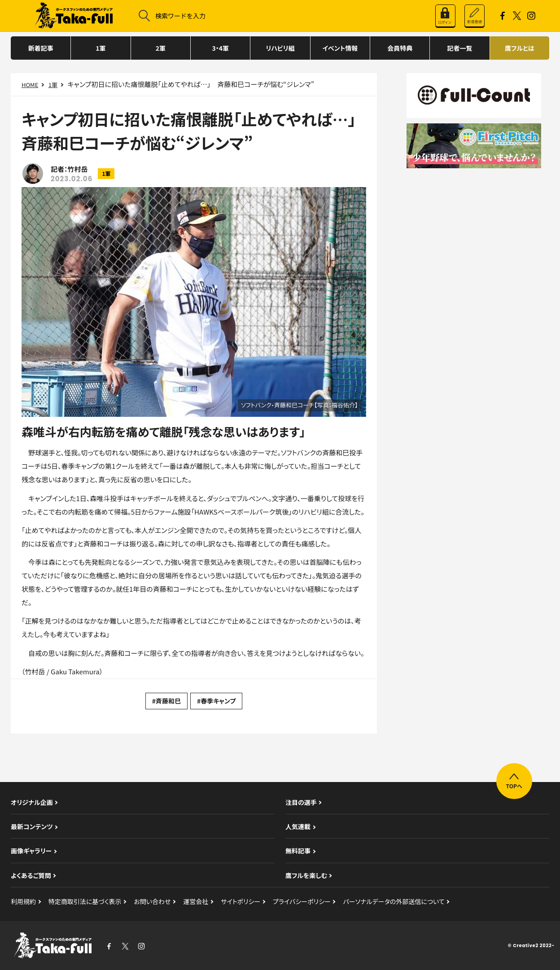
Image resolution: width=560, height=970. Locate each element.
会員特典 (400, 48)
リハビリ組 (280, 48)
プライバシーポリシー (302, 901)
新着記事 (41, 48)
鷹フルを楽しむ (306, 875)
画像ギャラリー (31, 851)
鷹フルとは (519, 48)
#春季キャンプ (216, 701)
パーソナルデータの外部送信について (394, 901)
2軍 (161, 48)
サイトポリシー (241, 901)
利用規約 (23, 901)
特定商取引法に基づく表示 (85, 901)
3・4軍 (220, 48)
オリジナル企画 (32, 802)
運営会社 (196, 901)
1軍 (101, 48)
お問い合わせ (152, 901)
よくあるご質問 (31, 875)
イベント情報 (340, 48)
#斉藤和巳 (166, 701)
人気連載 (298, 826)
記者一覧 (459, 48)
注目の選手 (301, 802)
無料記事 (298, 851)
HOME (30, 85)
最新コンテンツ (32, 826)
